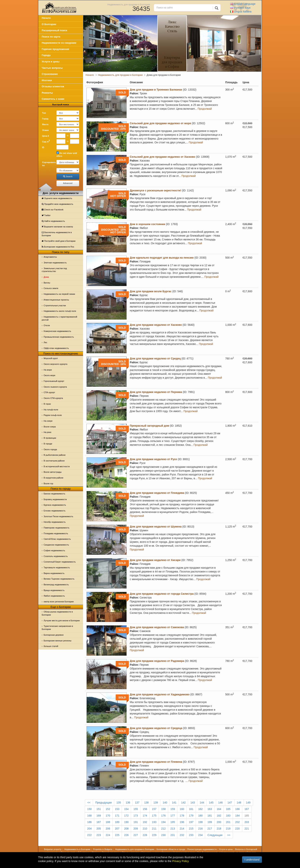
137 (137, 803)
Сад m (46, 141)
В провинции (50, 438)
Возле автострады (53, 472)
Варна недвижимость (54, 573)
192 (145, 822)
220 (237, 829)
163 (210, 809)
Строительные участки (55, 305)
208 (126, 829)
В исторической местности (57, 466)
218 (219, 829)
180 (200, 816)
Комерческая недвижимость (57, 331)
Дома (46, 277)
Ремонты (47, 93)
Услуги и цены (51, 62)
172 (126, 816)
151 (99, 809)
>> (229, 835)
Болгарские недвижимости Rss (58, 247)
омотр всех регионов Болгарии (59, 602)
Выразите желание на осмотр (57, 227)
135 (119, 803)
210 (145, 829)
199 (210, 822)
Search (68, 176)
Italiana (241, 11)
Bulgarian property (53, 849)
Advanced (68, 183)
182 (219, 816)
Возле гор (48, 483)
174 (145, 816)
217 (210, 829)
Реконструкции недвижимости (202, 849)
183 (228, 816)
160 (182, 809)
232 (182, 835)
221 (247, 829)
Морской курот (51, 358)
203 (247, 822)
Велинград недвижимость (56, 585)
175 (154, 816)
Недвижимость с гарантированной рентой (59, 318)
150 (89, 809)
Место (45, 124)
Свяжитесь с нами (53, 99)
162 (200, 809)
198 (200, 822)
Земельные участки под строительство (54, 270)
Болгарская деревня (54, 635)
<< (89, 803)
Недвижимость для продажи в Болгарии (129, 4)
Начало (46, 18)
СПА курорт (49, 392)
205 (99, 829)
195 (173, 822)
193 (154, 822)
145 (211, 803)
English (243, 4)
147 (230, 803)
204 (89, 829)
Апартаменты (50, 257)
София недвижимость (54, 550)
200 (219, 822)
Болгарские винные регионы (57, 641)
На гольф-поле (51, 410)
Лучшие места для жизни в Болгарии (62, 621)
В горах (47, 404)
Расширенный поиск (54, 30)
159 (173, 809)
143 (193, 803)
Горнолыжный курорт (54, 381)
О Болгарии (49, 24)
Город (45, 119)
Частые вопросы (52, 68)
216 (200, 829)
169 (99, 816)
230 (163, 835)
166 (237, 809)
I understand (252, 860)
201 (228, 822)
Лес (45, 342)
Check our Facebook (53, 210)
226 (126, 835)
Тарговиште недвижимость (57, 568)
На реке (47, 432)
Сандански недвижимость (56, 545)
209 (136, 829)
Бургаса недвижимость (55, 505)
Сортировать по (48, 164)
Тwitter (46, 215)
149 (248, 803)
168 (89, 816)
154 (126, 809)
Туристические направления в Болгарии (57, 628)
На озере (48, 421)
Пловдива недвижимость (56, 533)
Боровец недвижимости (55, 499)
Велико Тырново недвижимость (59, 579)
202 (237, 822)
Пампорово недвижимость (57, 528)
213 (173, 829)
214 (182, 829)
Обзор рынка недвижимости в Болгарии (57, 613)
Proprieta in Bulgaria (103, 849)
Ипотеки (47, 80)
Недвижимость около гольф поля (60, 311)
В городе (48, 444)
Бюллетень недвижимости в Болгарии (57, 234)
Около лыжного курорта (55, 387)
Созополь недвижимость (56, 556)
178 (182, 816)
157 (154, 809)
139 (156, 803)
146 (221, 803)
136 (128, 803)
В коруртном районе (53, 478)
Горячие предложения (55, 49)
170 (108, 816)
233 (191, 835)
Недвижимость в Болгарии (77, 849)
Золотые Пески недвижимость (58, 516)
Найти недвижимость (53, 221)
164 (219, 809)
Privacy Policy (181, 861)
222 (89, 835)
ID (43, 147)
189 (117, 822)
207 (117, 829)
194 (163, 822)
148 (239, 803)
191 (136, 822)
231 (173, 835)
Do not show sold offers (67, 154)
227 (136, 835)
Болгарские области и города (171, 849)
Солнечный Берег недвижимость (60, 562)
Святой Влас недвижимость (57, 539)
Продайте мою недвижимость (57, 204)
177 (173, 816)
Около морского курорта (55, 364)
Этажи (45, 130)
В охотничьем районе (54, 461)
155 (136, 809)
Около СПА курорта (53, 398)
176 (163, 816)
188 (108, 822)
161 (191, 809)
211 (154, 829)
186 (89, 822)
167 (247, 809)
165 (228, 809)
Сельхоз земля (51, 288)
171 (117, 816)
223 (99, 835)
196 (182, 822)
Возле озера (50, 427)
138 (146, 803)
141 (174, 803)
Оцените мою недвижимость (57, 198)
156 (145, 809)
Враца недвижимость (54, 590)
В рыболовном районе (55, 455)
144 (202, 803)
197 (191, 822)
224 (108, 835)
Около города (50, 449)
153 (117, 809)
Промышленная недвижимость (59, 337)
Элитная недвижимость (55, 263)
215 (191, 829)
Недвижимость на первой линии (59, 294)
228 (145, 835)
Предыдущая (104, 803)
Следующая (215, 835)
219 (228, 829)
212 (163, 829)
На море (48, 370)
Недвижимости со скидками (59, 43)
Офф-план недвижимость (56, 348)
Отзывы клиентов (53, 86)
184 (237, 816)
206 (108, 829)
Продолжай (205, 109)
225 (117, 835)
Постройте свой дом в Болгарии (59, 241)
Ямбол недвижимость (54, 596)
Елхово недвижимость (55, 511)
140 (165, 803)
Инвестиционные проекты (56, 300)
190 (126, 822)
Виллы (47, 283)
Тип (44, 113)
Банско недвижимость (54, 494)
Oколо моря (49, 375)
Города (46, 55)
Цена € (46, 136)
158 (163, 809)
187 (99, 822)
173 (136, 816)
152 (108, 809)
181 (210, 816)
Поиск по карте (51, 37)
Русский (240, 8)
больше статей (51, 646)
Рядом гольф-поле (53, 415)
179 (191, 816)
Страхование (50, 74)
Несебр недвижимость (55, 522)
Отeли (47, 325)
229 (154, 835)
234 (200, 835)
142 (183, 803)
